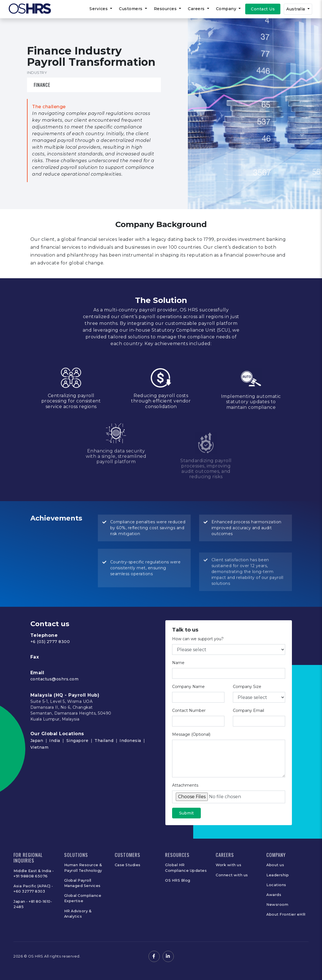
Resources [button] (166, 9)
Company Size (247, 695)
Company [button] (227, 9)
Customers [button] (131, 9)
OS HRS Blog (178, 880)
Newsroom (277, 905)
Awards (274, 895)
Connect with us (232, 875)
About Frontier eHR (286, 914)
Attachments (185, 793)
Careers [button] (197, 9)
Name (178, 671)
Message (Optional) (191, 743)
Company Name (188, 695)
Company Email (248, 719)
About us (275, 865)
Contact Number (189, 719)
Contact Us (263, 9)
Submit (186, 821)
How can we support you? (198, 647)
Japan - (21, 901)
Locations (276, 885)
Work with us (228, 865)
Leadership (278, 875)
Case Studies (128, 865)
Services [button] (99, 9)
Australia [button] (296, 9)
